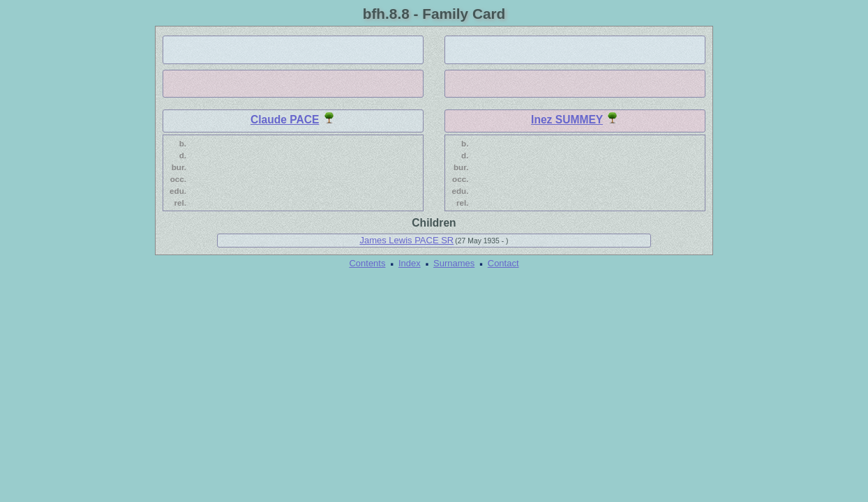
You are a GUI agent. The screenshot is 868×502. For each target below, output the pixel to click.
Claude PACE (285, 120)
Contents (367, 263)
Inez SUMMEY (567, 120)
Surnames (454, 263)
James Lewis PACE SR (406, 240)
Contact (503, 263)
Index (410, 263)
